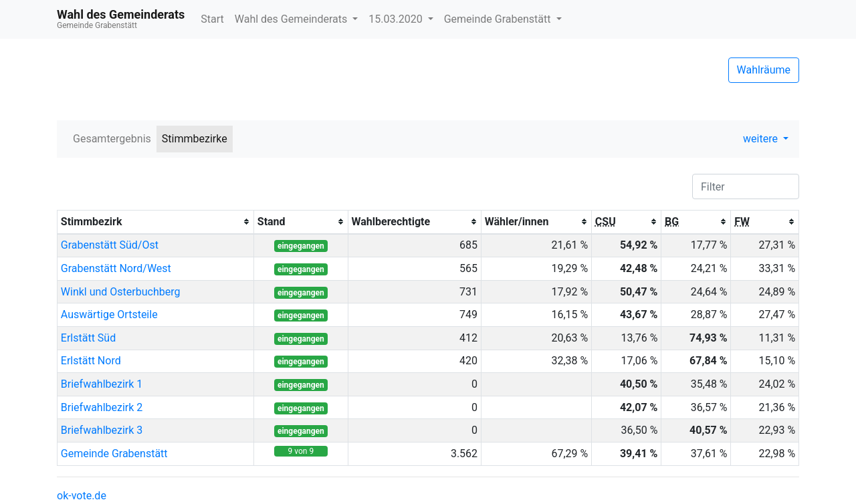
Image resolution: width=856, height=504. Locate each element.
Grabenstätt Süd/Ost (110, 245)
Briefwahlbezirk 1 (102, 384)
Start (212, 19)
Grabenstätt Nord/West (116, 268)
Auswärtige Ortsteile (109, 314)
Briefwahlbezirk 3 (102, 430)
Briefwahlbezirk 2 (102, 407)
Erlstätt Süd (88, 338)
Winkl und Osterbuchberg (121, 292)
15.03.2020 (397, 19)
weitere (762, 139)
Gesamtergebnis (112, 139)
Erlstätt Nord (91, 361)
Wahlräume (764, 70)
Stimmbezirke (195, 139)
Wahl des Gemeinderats (292, 19)
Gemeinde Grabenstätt (499, 19)
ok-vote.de (82, 496)
